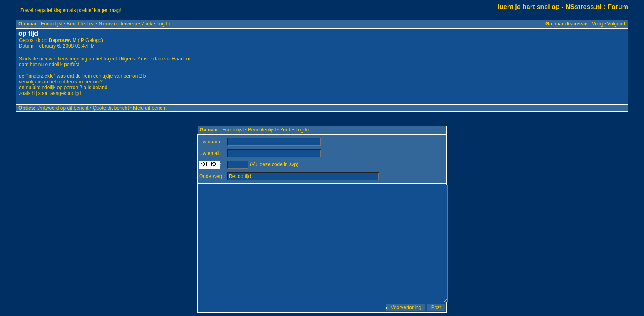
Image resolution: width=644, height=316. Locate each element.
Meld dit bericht (150, 108)
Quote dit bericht (111, 108)
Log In (163, 24)
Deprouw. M (63, 40)
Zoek (147, 24)
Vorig (597, 24)
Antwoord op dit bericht (63, 108)
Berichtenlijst (80, 24)
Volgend (616, 24)
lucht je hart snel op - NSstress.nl (550, 7)
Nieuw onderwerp (118, 24)
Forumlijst (52, 24)
